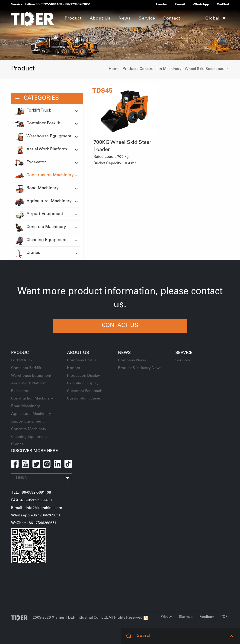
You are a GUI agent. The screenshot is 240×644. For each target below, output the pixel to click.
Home (114, 69)
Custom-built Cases (84, 399)
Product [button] (73, 19)
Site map (186, 617)
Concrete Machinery (40, 227)
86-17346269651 (78, 5)
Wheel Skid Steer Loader (206, 69)
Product (130, 69)
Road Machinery (37, 188)
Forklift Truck (33, 111)
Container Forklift (38, 124)
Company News (132, 360)
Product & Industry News (140, 368)
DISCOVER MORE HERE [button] (35, 451)
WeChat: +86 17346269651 (34, 523)
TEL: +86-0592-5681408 (31, 493)
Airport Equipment (39, 214)
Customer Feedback (84, 391)
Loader (162, 5)
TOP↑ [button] (225, 617)
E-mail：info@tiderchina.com (37, 508)
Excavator (30, 163)
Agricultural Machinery (43, 201)
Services (183, 360)
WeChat (223, 5)
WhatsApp (201, 5)
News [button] (125, 19)
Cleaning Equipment (41, 240)
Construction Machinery (161, 69)
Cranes (27, 253)
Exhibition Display (83, 383)
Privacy (166, 617)
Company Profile (82, 360)
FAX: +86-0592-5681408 (31, 500)
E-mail (180, 5)
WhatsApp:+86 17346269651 (36, 515)
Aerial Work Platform (41, 150)
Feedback (207, 617)
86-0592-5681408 (49, 5)
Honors (74, 368)
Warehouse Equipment (43, 137)
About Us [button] (100, 19)
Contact (172, 19)
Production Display (84, 376)
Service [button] (147, 19)
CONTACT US (120, 326)
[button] (231, 636)
